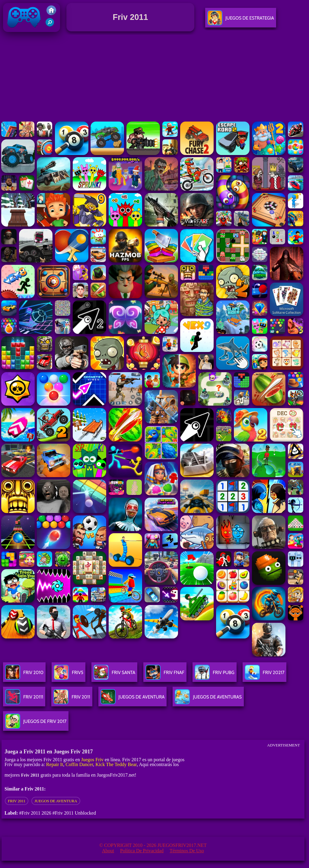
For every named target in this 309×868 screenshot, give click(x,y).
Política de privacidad (142, 851)
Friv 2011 (17, 801)
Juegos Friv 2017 (24, 31)
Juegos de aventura (56, 801)
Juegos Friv (92, 760)
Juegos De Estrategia (241, 20)
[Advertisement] (154, 78)
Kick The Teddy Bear (116, 764)
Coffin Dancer (79, 764)
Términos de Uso (187, 851)
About (108, 851)
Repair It (55, 764)
